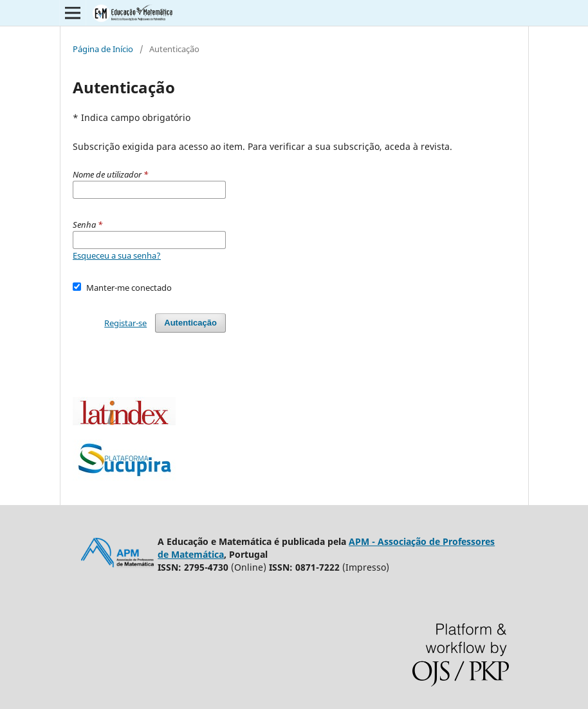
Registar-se (125, 323)
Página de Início (103, 49)
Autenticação (190, 323)
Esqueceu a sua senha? (117, 255)
